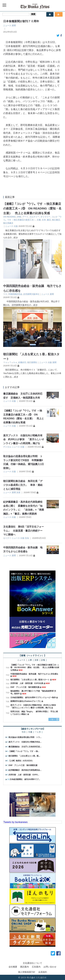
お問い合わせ (50, 967)
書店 (49, 220)
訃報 (43, 660)
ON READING (9, 217)
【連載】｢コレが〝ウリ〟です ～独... (24, 751)
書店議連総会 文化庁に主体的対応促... (25, 747)
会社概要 (13, 967)
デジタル (7, 447)
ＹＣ (5, 294)
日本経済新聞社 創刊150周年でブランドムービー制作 (33, 698)
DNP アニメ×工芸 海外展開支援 (25, 687)
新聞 (14, 26)
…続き (15, 237)
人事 (30, 660)
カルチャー (34, 217)
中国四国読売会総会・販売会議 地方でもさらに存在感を (34, 674)
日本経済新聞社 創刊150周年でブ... (25, 779)
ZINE (19, 217)
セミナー (7, 538)
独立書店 (56, 220)
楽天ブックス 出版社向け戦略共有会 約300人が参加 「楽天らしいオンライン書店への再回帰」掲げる (24, 439)
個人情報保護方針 (27, 972)
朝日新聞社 (32, 362)
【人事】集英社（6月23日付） (21, 761)
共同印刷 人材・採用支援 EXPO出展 (27, 683)
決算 (18, 492)
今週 (30, 732)
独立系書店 (8, 223)
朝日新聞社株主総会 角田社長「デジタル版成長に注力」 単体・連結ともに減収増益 (23, 485)
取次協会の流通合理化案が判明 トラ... (25, 737)
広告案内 (36, 967)
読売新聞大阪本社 (31, 294)
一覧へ (52, 719)
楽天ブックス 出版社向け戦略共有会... (25, 742)
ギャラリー (45, 217)
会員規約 (43, 972)
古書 (39, 220)
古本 (44, 220)
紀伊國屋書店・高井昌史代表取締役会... (25, 770)
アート (25, 217)
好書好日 (22, 362)
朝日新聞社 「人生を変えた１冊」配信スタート (30, 680)
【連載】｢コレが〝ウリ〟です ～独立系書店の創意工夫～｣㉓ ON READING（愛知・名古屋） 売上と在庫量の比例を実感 (32, 209)
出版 (16, 226)
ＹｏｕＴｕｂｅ (10, 362)
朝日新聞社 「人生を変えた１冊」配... (24, 756)
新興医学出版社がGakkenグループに (26, 701)
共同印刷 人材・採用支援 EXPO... (24, 775)
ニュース (7, 26)
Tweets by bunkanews (15, 822)
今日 (24, 732)
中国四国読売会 (15, 294)
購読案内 (25, 967)
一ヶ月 (38, 732)
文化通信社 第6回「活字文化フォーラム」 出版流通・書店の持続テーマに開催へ (24, 531)
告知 (27, 538)
